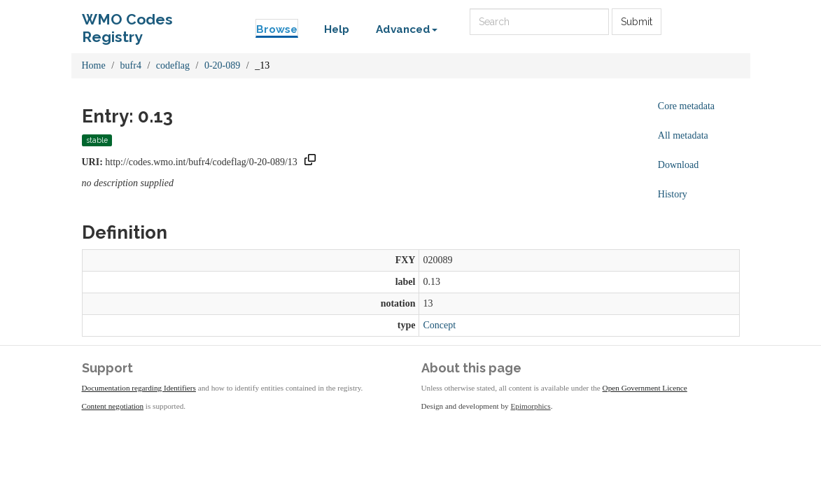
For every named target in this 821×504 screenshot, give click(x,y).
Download (678, 165)
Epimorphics (531, 406)
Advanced (407, 29)
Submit (637, 22)
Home (94, 65)
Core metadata (686, 106)
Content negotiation (113, 406)
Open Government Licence (645, 388)
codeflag (173, 65)
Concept (439, 325)
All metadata (683, 135)
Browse (277, 29)
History (673, 194)
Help (337, 29)
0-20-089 (222, 65)
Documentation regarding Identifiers (139, 388)
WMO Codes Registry (127, 23)
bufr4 (131, 65)
